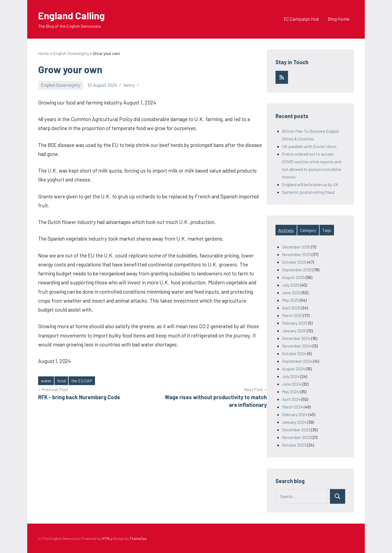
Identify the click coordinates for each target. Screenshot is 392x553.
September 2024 (297, 361)
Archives (286, 230)
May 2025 (290, 300)
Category (308, 230)
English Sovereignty (61, 85)
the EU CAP (82, 381)
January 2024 (294, 422)
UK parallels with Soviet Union (309, 146)
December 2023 (296, 430)
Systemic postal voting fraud (308, 192)
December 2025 (296, 247)
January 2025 (294, 331)
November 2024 (297, 346)
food (61, 381)
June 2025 (291, 292)
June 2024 (292, 384)
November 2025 (296, 254)
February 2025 (295, 323)
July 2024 (291, 376)
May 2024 (291, 391)
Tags (327, 230)
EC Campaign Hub (301, 19)
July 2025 (291, 285)
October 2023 (294, 445)
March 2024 (293, 407)
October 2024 (294, 353)
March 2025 (292, 315)
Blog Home (339, 19)
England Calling (71, 15)
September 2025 (297, 270)
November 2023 (296, 437)
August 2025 (293, 277)
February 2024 (295, 414)
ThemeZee (138, 538)
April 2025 (291, 308)
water (46, 381)
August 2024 (294, 369)
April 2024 (291, 399)
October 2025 (294, 262)
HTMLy (107, 538)
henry (129, 85)
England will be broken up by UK (310, 184)
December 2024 (296, 338)
